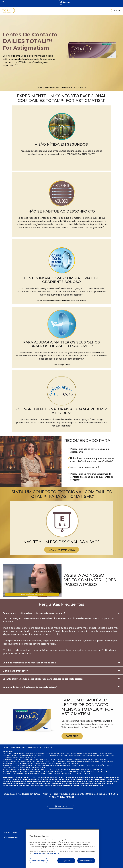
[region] (62, 849)
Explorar (117, 10)
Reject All (66, 860)
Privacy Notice (53, 853)
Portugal (62, 807)
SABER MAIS (72, 736)
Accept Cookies (86, 860)
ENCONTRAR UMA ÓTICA (62, 550)
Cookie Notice (38, 853)
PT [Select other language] (3, 2)
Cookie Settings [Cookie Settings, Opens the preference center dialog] (39, 860)
